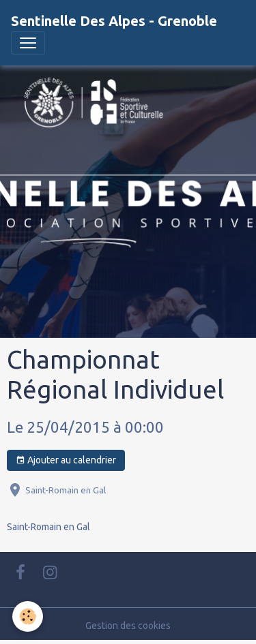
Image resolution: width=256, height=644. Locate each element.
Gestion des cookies (128, 626)
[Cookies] (28, 616)
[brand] (114, 21)
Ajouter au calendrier (66, 461)
